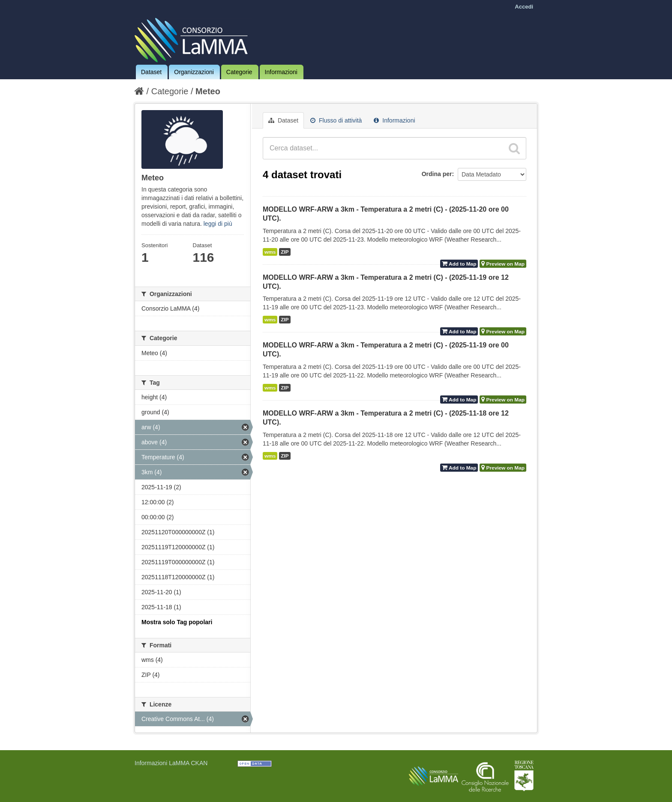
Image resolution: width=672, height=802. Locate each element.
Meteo (208, 91)
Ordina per (437, 174)
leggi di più (218, 224)
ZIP (285, 252)
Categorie (239, 72)
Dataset (151, 72)
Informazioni (281, 72)
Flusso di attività (336, 120)
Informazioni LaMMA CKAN (171, 763)
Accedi (524, 7)
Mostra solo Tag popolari (177, 622)
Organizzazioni (194, 72)
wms (270, 252)
